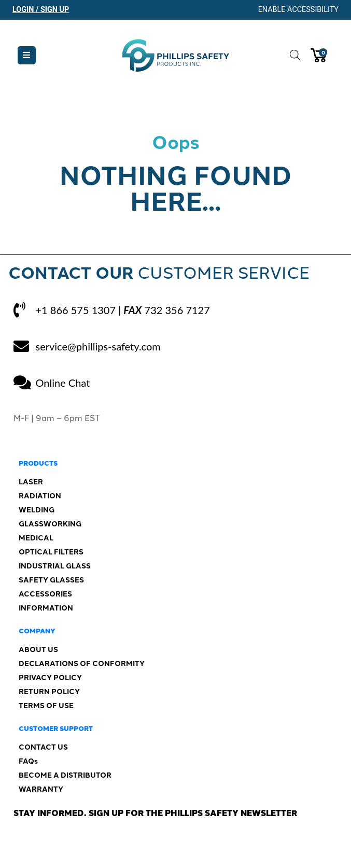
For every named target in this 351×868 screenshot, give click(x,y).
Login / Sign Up (41, 10)
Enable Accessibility (298, 10)
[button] (27, 55)
